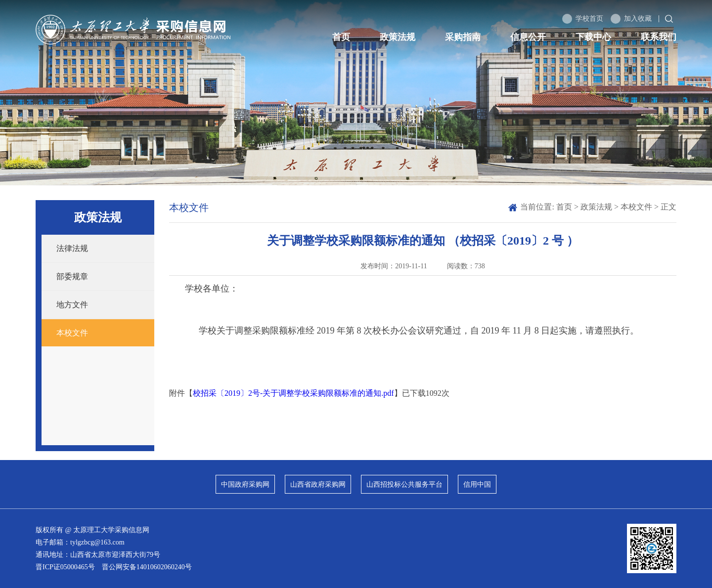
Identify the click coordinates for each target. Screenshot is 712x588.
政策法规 (398, 37)
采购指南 (463, 37)
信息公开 (528, 37)
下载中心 (593, 37)
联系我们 (659, 37)
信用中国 (477, 484)
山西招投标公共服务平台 (404, 484)
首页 (341, 37)
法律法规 (72, 248)
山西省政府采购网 (318, 484)
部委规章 (72, 276)
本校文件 (72, 333)
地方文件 (72, 305)
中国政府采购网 (245, 484)
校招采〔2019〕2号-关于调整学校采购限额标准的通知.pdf (293, 393)
